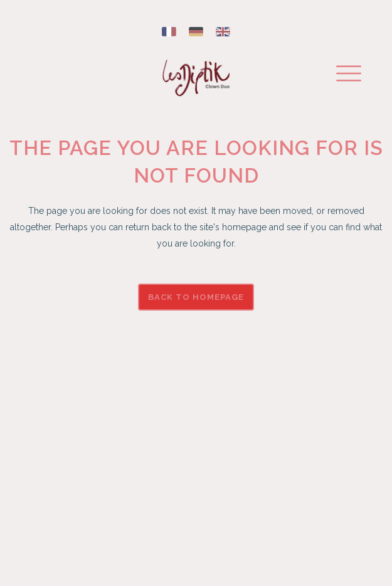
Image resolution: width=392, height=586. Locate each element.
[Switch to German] (196, 32)
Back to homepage (196, 297)
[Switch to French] (169, 32)
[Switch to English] (223, 32)
